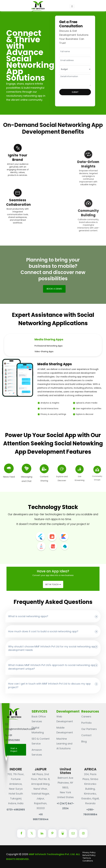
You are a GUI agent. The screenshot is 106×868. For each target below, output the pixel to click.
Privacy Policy (89, 852)
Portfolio (86, 723)
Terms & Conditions (88, 859)
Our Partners (89, 729)
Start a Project (14, 750)
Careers (86, 717)
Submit (75, 92)
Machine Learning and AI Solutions (64, 744)
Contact (86, 735)
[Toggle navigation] (72, 6)
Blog (84, 741)
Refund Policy (89, 855)
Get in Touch (53, 584)
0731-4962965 (16, 810)
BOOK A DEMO (53, 288)
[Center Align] (21, 833)
